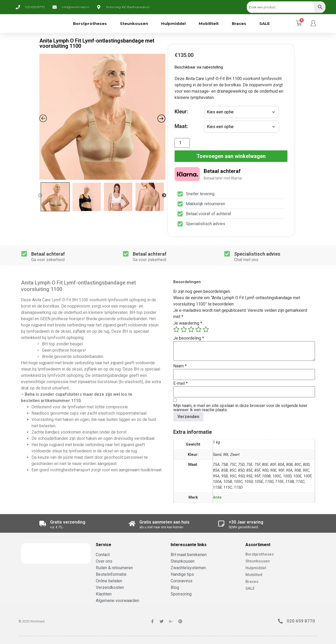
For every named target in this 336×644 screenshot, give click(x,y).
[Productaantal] (182, 143)
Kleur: (181, 112)
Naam (180, 366)
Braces (239, 23)
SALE (265, 23)
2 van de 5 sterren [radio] (184, 329)
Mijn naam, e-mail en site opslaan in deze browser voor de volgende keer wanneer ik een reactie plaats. (240, 408)
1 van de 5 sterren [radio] (176, 329)
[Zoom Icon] (102, 117)
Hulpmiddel (173, 23)
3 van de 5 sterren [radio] (191, 329)
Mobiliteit (209, 23)
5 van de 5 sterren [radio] (206, 329)
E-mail (180, 383)
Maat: (181, 126)
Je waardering (188, 323)
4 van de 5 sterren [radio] (198, 329)
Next (164, 196)
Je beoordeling (189, 338)
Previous (40, 196)
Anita (217, 497)
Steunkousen (134, 23)
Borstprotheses (90, 23)
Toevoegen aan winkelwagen (231, 156)
